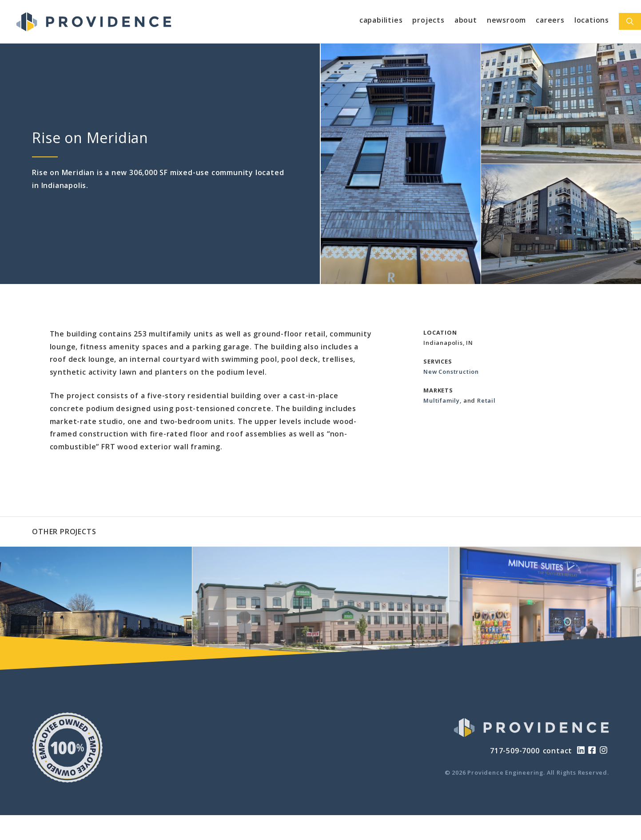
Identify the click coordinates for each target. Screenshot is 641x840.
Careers (550, 20)
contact (558, 751)
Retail (486, 400)
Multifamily (442, 400)
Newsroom (506, 20)
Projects (428, 20)
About (466, 20)
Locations (592, 20)
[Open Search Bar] (630, 21)
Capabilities (381, 20)
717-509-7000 (515, 751)
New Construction (451, 372)
